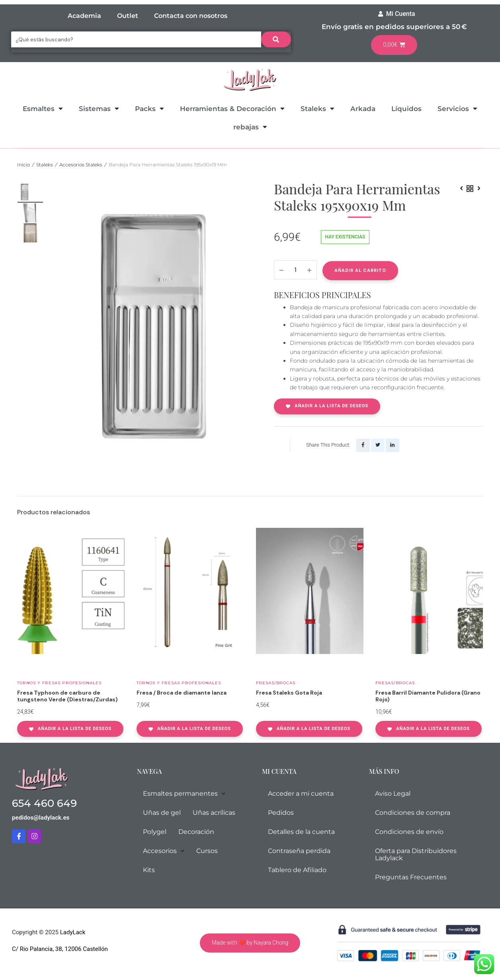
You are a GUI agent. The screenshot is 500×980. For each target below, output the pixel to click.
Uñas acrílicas (214, 812)
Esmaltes (43, 108)
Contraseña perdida (299, 850)
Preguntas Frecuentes (411, 876)
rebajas (250, 127)
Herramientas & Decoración (232, 108)
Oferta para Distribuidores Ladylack (416, 854)
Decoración (196, 831)
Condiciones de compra (413, 812)
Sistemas (99, 108)
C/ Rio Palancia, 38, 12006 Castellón (60, 948)
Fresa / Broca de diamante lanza (182, 692)
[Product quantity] (295, 270)
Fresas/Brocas (276, 682)
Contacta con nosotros (191, 16)
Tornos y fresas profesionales (59, 682)
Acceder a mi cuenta (301, 793)
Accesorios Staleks (81, 165)
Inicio (23, 165)
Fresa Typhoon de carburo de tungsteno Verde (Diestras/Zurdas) (67, 695)
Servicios (457, 108)
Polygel (155, 831)
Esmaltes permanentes (184, 793)
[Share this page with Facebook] (363, 445)
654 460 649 (44, 802)
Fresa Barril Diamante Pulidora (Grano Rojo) (428, 695)
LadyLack (72, 931)
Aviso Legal (393, 793)
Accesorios (164, 850)
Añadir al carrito (360, 270)
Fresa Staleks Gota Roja (289, 692)
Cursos (207, 850)
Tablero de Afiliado (297, 869)
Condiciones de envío (409, 831)
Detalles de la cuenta (301, 831)
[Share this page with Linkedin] (393, 445)
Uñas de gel (162, 812)
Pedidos (281, 812)
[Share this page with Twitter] (378, 445)
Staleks (317, 108)
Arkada (363, 109)
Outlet (128, 16)
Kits (149, 869)
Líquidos (406, 109)
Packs (149, 108)
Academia (84, 16)
